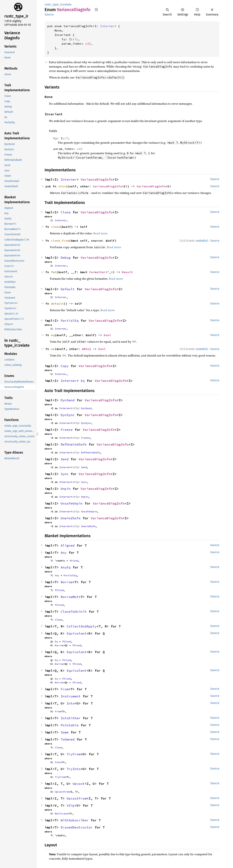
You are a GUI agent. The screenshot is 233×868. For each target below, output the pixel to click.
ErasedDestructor (77, 827)
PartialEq (70, 321)
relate (68, 4)
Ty (76, 39)
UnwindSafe (71, 518)
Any (64, 553)
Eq (83, 381)
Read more (100, 233)
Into (71, 703)
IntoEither (71, 718)
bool (107, 335)
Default (68, 289)
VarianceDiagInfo (97, 179)
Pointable (70, 725)
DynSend (68, 400)
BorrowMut (70, 597)
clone (56, 227)
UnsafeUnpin (72, 503)
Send (65, 459)
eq (53, 335)
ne (53, 349)
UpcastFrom (62, 792)
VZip (71, 805)
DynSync (68, 415)
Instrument (71, 696)
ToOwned (68, 739)
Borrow (67, 582)
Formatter (97, 272)
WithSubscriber (75, 820)
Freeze (67, 430)
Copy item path (96, 9)
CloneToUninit (74, 612)
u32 (88, 44)
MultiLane (61, 814)
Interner (107, 26)
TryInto (74, 769)
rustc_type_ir (53, 4)
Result (127, 272)
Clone (66, 212)
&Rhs (86, 349)
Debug (66, 258)
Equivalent (77, 633)
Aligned (68, 545)
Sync (65, 474)
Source (49, 14)
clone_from (60, 241)
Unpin (66, 489)
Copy (65, 366)
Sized (74, 561)
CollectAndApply (82, 626)
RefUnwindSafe (74, 444)
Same (65, 732)
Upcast (79, 784)
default (57, 304)
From (65, 689)
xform (63, 186)
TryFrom (74, 754)
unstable (201, 241)
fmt (54, 272)
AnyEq (66, 567)
